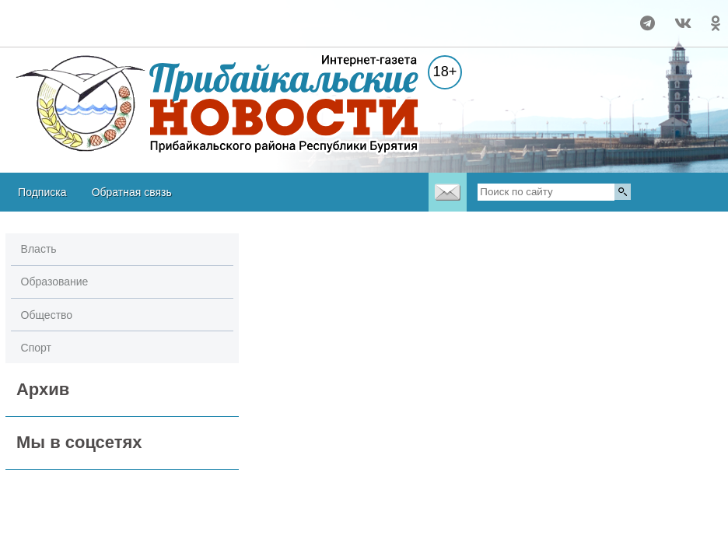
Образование (55, 282)
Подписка (42, 192)
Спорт (36, 348)
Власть (39, 249)
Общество (47, 315)
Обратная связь (132, 192)
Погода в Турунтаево (61, 16)
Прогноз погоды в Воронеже (61, 30)
